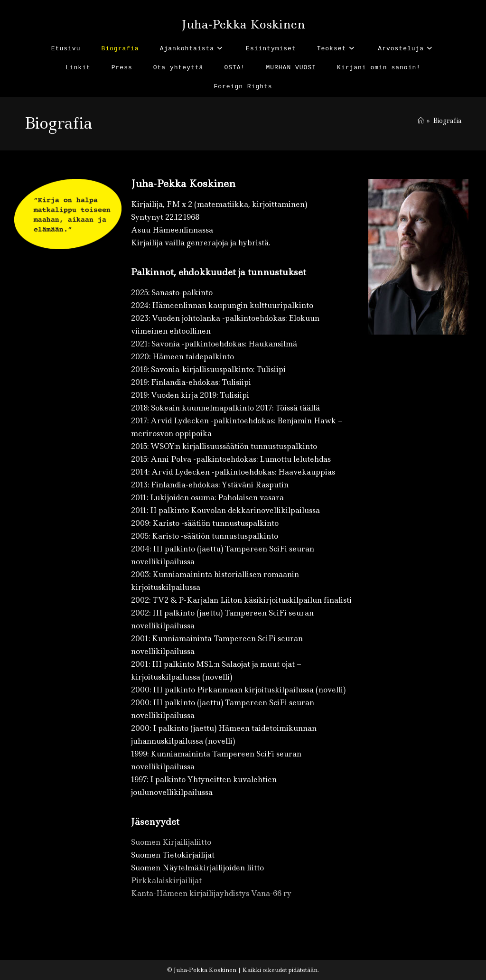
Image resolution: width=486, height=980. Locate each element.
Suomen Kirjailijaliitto (171, 842)
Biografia (447, 121)
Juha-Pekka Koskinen (243, 24)
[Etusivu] (421, 121)
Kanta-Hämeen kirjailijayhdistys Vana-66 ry (211, 893)
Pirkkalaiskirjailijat (166, 881)
